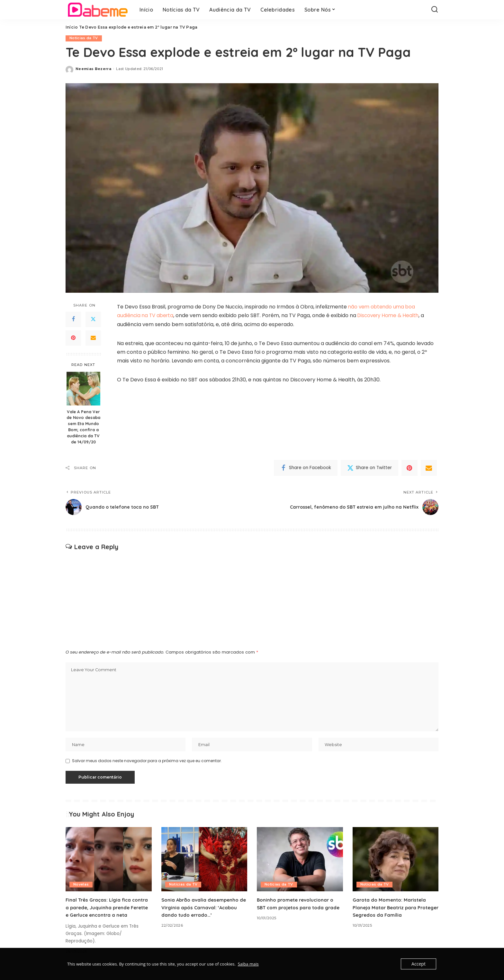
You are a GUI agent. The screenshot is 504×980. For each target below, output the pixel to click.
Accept (419, 964)
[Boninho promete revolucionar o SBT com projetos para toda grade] (300, 861)
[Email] (93, 338)
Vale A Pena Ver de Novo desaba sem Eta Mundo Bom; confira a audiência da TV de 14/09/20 (83, 427)
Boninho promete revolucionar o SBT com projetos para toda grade (298, 909)
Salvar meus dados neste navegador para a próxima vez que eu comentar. (147, 763)
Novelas (81, 886)
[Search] (435, 10)
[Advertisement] (252, 599)
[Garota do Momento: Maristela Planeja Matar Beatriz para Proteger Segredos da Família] (396, 861)
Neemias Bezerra (93, 69)
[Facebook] (73, 319)
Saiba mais (248, 964)
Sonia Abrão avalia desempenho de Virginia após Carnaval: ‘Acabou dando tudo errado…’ (202, 909)
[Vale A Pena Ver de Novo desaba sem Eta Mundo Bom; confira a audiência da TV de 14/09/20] (83, 389)
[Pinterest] (73, 338)
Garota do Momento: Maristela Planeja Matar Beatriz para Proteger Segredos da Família (392, 909)
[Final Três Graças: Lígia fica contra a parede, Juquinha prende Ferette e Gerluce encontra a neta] (109, 861)
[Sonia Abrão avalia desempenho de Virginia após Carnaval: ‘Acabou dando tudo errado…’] (204, 861)
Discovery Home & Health (392, 316)
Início (72, 27)
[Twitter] (93, 319)
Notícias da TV (84, 38)
